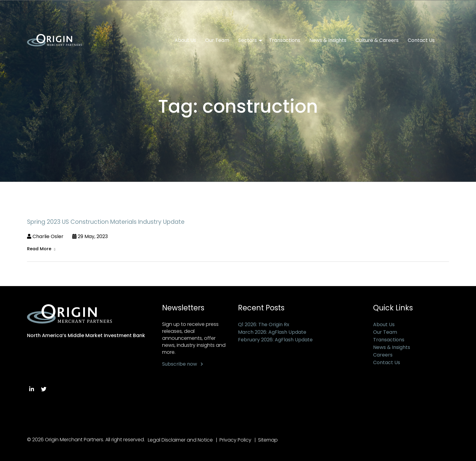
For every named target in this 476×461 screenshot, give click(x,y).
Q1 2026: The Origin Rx (264, 324)
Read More (39, 249)
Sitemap (269, 440)
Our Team (217, 40)
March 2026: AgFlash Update (272, 332)
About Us (185, 40)
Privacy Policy (236, 440)
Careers (383, 355)
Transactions (285, 40)
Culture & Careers (377, 40)
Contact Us (421, 40)
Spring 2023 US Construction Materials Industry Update (106, 222)
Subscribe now (180, 364)
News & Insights (328, 40)
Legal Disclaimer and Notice (180, 440)
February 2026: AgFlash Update (275, 340)
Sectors (248, 40)
